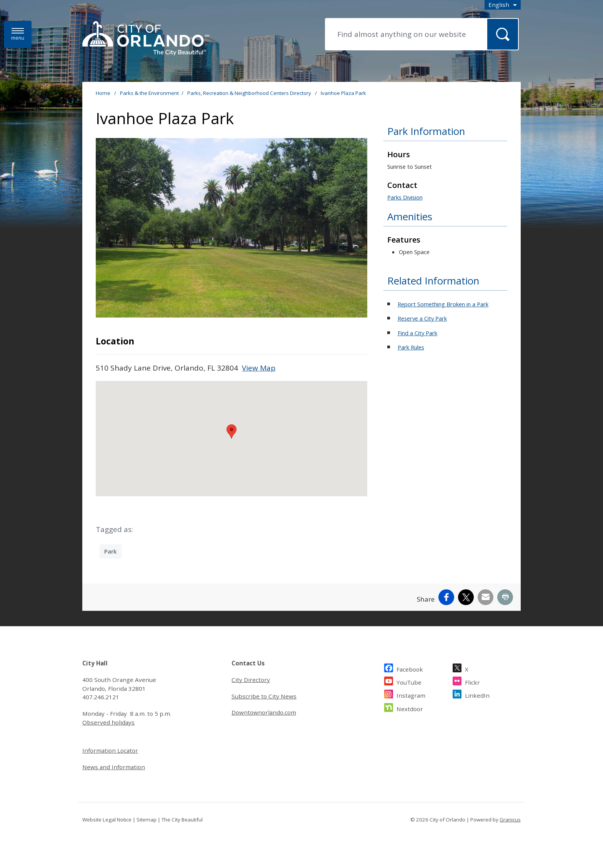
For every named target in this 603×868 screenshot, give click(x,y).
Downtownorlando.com (264, 712)
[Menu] (18, 34)
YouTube (409, 681)
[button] (232, 432)
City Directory (251, 680)
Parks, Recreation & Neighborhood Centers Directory (250, 93)
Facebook (410, 668)
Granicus (510, 820)
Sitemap (147, 820)
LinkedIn (477, 694)
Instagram (411, 694)
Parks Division (405, 197)
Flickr (472, 681)
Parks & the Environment (149, 93)
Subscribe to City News (264, 696)
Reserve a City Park (422, 318)
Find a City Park (417, 333)
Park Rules (411, 347)
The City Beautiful (182, 820)
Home (103, 93)
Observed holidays (108, 722)
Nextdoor (410, 708)
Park (111, 551)
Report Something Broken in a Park (443, 304)
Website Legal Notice (107, 820)
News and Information (114, 767)
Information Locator (110, 750)
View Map (259, 368)
